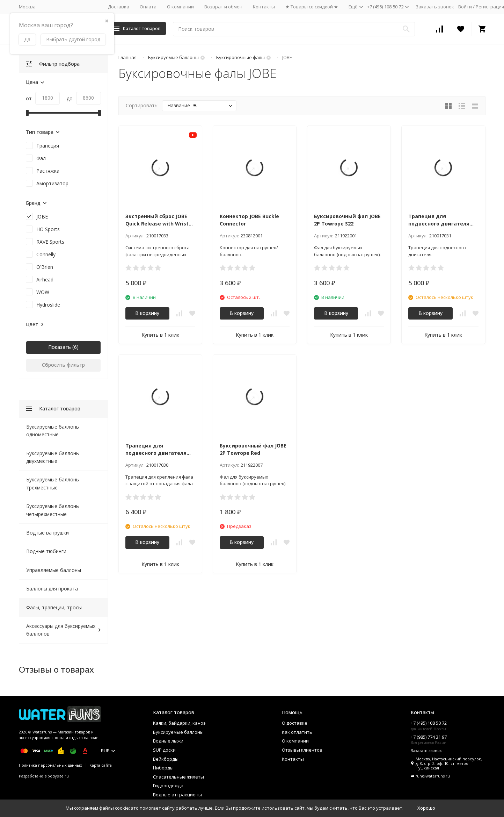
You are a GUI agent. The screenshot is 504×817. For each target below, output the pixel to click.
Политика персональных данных (50, 765)
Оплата (148, 7)
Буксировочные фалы (240, 57)
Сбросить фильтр (63, 365)
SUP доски (164, 750)
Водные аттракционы (177, 795)
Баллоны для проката (52, 589)
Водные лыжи (168, 741)
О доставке (295, 723)
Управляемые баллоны (54, 570)
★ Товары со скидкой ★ (312, 7)
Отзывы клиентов (302, 750)
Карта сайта (101, 765)
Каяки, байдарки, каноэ (179, 723)
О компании (180, 7)
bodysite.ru (58, 776)
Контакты (264, 7)
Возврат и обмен (223, 7)
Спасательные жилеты (178, 777)
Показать (60, 347)
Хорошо (426, 808)
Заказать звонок (435, 7)
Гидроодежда (168, 786)
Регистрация (490, 7)
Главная (127, 57)
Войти (465, 7)
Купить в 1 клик (160, 335)
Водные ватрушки (48, 533)
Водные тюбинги (46, 551)
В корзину (147, 313)
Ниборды (163, 768)
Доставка (119, 7)
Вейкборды (166, 759)
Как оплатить (297, 732)
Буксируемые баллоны (173, 57)
